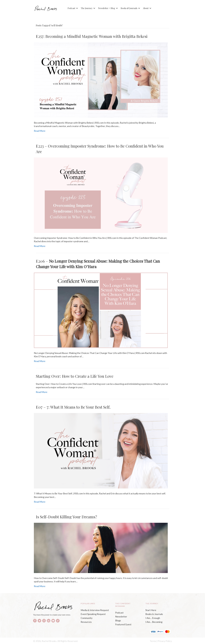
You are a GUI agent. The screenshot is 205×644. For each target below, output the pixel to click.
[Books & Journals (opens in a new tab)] (158, 614)
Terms (153, 641)
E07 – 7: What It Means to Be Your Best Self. (73, 407)
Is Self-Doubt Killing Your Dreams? (66, 517)
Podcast (71, 8)
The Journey (87, 8)
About (146, 8)
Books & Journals (129, 8)
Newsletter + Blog (107, 8)
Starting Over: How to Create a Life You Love (75, 376)
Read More (40, 131)
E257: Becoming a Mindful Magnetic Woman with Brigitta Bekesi (92, 36)
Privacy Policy (165, 641)
